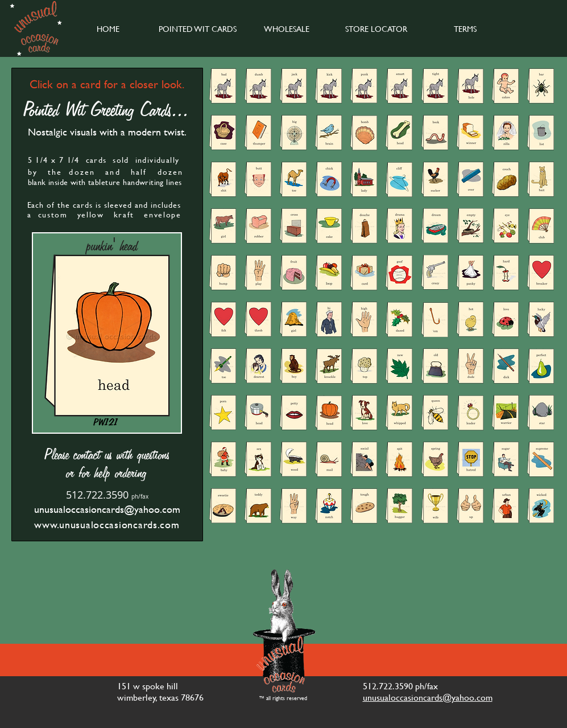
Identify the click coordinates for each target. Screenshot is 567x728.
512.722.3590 (97, 495)
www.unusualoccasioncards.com (107, 525)
